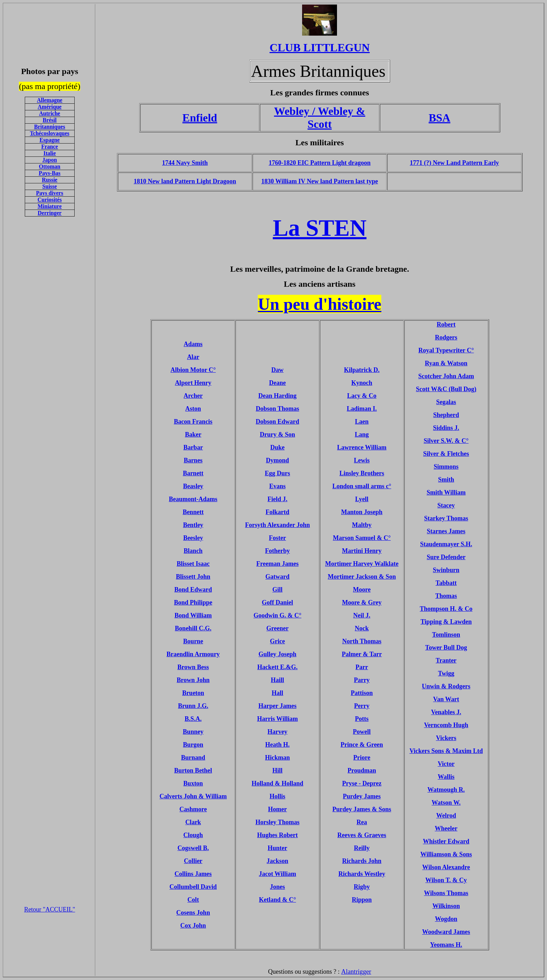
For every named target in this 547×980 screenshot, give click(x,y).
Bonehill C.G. (193, 628)
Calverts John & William (193, 796)
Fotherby (278, 551)
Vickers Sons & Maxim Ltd (446, 751)
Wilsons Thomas (446, 893)
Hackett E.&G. (278, 667)
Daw (278, 370)
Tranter (446, 660)
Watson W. (446, 803)
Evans (278, 486)
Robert (446, 324)
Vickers (446, 738)
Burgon (193, 745)
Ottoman (50, 166)
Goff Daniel (278, 602)
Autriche (50, 113)
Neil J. (362, 615)
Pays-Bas (50, 173)
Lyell (362, 499)
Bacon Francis (193, 422)
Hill (278, 770)
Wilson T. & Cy (446, 880)
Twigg (446, 673)
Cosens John (193, 913)
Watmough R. (446, 790)
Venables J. (446, 712)
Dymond (277, 460)
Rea (362, 822)
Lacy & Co (362, 396)
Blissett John (193, 577)
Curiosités (50, 200)
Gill (278, 590)
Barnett (193, 473)
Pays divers (50, 193)
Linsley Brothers (362, 473)
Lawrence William (362, 447)
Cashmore (193, 809)
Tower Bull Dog (446, 648)
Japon (50, 160)
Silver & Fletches (446, 454)
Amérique (50, 107)
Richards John (362, 861)
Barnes (193, 460)
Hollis (278, 796)
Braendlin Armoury (193, 654)
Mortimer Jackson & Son (362, 577)
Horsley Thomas (277, 822)
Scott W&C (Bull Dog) (446, 389)
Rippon (362, 900)
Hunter (277, 848)
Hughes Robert (278, 835)
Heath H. (277, 745)
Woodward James (446, 932)
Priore (362, 758)
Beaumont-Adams (193, 499)
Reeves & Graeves (362, 835)
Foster (278, 538)
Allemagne (50, 100)
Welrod (446, 816)
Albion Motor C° (193, 370)
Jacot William (278, 874)
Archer (193, 396)
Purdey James (362, 796)
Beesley (193, 538)
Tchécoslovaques (50, 133)
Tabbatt (446, 583)
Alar (193, 357)
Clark (193, 822)
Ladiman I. (362, 409)
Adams (193, 344)
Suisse (50, 186)
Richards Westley (362, 874)
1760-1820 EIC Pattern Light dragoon (320, 163)
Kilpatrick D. (362, 370)
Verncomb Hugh (446, 725)
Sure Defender (446, 557)
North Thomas (362, 641)
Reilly (362, 848)
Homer (277, 809)
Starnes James (446, 531)
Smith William (446, 492)
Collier (193, 861)
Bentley (193, 525)
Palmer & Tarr (362, 654)
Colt (193, 900)
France (50, 147)
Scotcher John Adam (446, 376)
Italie (50, 153)
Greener (278, 628)
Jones (278, 887)
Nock (362, 628)
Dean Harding (278, 396)
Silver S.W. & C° (446, 441)
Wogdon (446, 919)
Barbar (193, 447)
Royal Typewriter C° (446, 350)
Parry (362, 680)
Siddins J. (446, 428)
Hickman (278, 758)
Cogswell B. (193, 848)
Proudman (362, 770)
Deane (277, 383)
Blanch (193, 551)
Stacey (446, 505)
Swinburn (446, 570)
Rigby (362, 887)
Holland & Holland (277, 783)
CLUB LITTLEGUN (320, 47)
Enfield (200, 118)
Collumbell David (193, 887)
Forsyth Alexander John (278, 525)
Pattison (362, 693)
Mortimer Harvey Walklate (362, 564)
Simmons (446, 467)
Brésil (50, 120)
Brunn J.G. (193, 706)
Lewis (362, 460)
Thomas (446, 596)
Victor (446, 764)
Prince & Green (362, 745)
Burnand (193, 758)
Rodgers (446, 337)
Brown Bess (193, 667)
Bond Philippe (193, 602)
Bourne (193, 641)
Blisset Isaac (193, 564)
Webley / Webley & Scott (320, 118)
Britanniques (50, 127)
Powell (362, 732)
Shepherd (446, 415)
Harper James (278, 706)
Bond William (193, 615)
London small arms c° (362, 486)
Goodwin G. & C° (278, 615)
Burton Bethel (193, 770)
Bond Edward (193, 590)
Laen (362, 422)
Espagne (50, 140)
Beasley (193, 486)
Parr (362, 667)
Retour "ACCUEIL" (50, 909)
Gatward (278, 577)
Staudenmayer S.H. (446, 544)
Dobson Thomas (277, 409)
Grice (278, 641)
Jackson (277, 861)
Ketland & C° (277, 900)
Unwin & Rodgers (446, 686)
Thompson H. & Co (446, 609)
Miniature (50, 206)
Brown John (193, 680)
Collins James (193, 874)
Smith (446, 480)
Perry (362, 706)
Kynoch (362, 383)
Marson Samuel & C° (362, 538)
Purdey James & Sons (362, 809)
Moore (362, 590)
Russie (50, 180)
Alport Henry (193, 383)
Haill (277, 680)
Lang (362, 434)
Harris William (278, 719)
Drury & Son (278, 434)
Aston (193, 409)
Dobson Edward (278, 422)
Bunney (193, 732)
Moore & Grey (362, 602)
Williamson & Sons (446, 854)
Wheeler (446, 828)
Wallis (446, 777)
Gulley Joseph (278, 654)
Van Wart (446, 699)
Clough (193, 835)
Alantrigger (356, 971)
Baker (193, 434)
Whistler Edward (446, 841)
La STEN (320, 228)
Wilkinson (446, 906)
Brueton (193, 693)
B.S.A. (193, 719)
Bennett (193, 512)
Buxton (193, 783)
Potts (362, 719)
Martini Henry (362, 551)
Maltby (362, 525)
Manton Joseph (362, 512)
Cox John (193, 926)
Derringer (50, 213)
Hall (278, 693)
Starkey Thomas (446, 518)
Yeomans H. (446, 945)
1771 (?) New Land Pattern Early (454, 163)
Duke (278, 447)
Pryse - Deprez (362, 783)
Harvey (278, 732)
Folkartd (277, 512)
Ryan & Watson (446, 363)
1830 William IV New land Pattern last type (320, 181)
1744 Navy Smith (185, 163)
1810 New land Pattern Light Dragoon (185, 181)
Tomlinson (446, 635)
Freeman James (278, 564)
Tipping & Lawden (446, 622)
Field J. (278, 499)
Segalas (446, 402)
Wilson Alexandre (446, 867)
